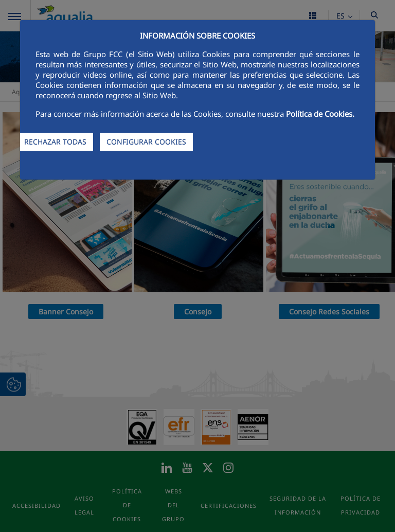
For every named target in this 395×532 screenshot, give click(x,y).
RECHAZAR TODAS (55, 142)
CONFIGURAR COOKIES (146, 142)
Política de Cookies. (320, 114)
